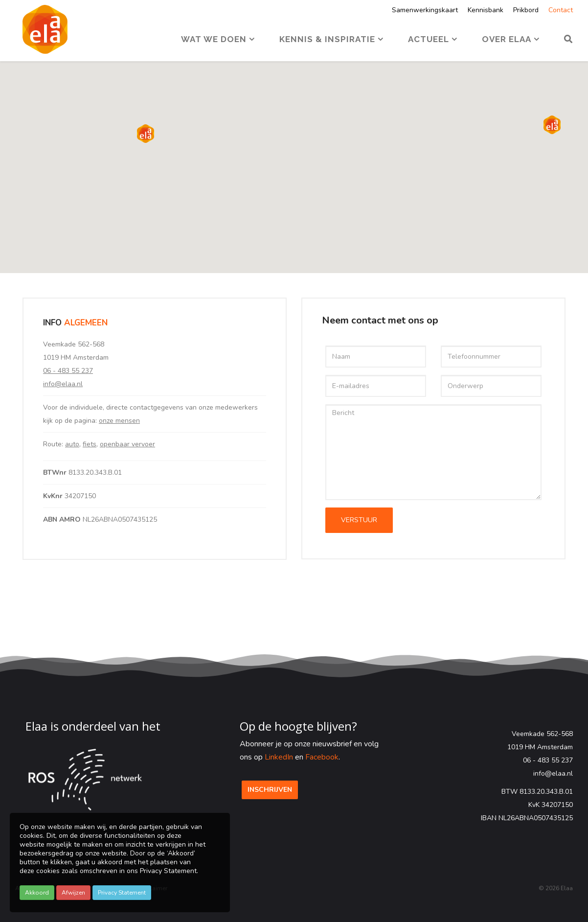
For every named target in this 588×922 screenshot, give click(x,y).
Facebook (322, 757)
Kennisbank (486, 10)
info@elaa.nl (63, 384)
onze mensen (119, 421)
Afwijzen (73, 893)
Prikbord (526, 10)
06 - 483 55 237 (68, 371)
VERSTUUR (359, 520)
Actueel (429, 39)
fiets (90, 444)
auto (72, 444)
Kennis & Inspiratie (327, 39)
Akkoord (37, 893)
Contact (561, 10)
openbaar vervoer (127, 444)
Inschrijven (270, 790)
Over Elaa (507, 39)
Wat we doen (214, 39)
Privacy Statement (122, 893)
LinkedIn (279, 757)
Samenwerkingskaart (425, 10)
